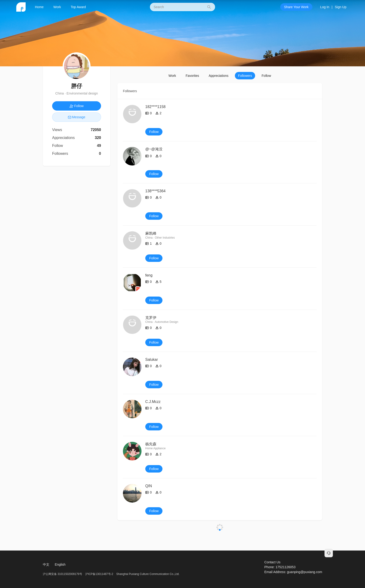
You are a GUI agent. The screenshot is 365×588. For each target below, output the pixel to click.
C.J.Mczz (153, 402)
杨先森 (151, 444)
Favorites (192, 76)
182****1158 (155, 107)
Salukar (152, 360)
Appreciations (218, 76)
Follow (266, 76)
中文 (46, 564)
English (60, 564)
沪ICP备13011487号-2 (99, 574)
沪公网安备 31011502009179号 (63, 574)
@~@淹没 (154, 149)
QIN (149, 486)
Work (57, 7)
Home (39, 7)
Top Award (78, 7)
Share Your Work (296, 7)
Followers (245, 76)
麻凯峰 (151, 233)
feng (149, 275)
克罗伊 (151, 318)
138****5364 (155, 191)
